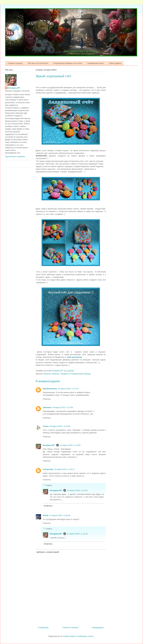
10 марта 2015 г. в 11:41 (68, 389)
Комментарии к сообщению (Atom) (78, 636)
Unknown (47, 407)
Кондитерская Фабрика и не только (68, 63)
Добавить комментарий (48, 552)
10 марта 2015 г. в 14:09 (70, 445)
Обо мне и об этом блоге (38, 63)
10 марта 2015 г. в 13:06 (63, 407)
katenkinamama (50, 389)
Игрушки (56, 374)
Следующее (43, 627)
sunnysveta (48, 469)
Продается (65, 374)
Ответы (49, 485)
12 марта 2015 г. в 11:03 (77, 490)
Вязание (47, 374)
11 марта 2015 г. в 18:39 (60, 515)
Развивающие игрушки (81, 374)
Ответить (47, 399)
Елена (46, 515)
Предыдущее (98, 627)
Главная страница (15, 63)
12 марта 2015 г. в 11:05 (77, 534)
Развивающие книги (96, 63)
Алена (46, 426)
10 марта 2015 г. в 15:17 (64, 469)
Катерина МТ (49, 445)
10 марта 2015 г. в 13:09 (60, 426)
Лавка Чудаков (115, 63)
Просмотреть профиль (15, 156)
